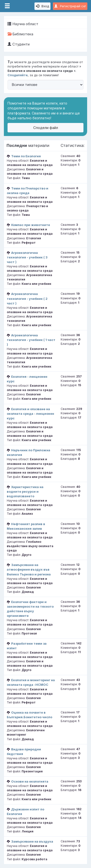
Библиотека (20, 34)
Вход (42, 6)
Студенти (19, 44)
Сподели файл (46, 128)
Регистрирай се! (70, 6)
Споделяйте (18, 75)
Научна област (23, 24)
